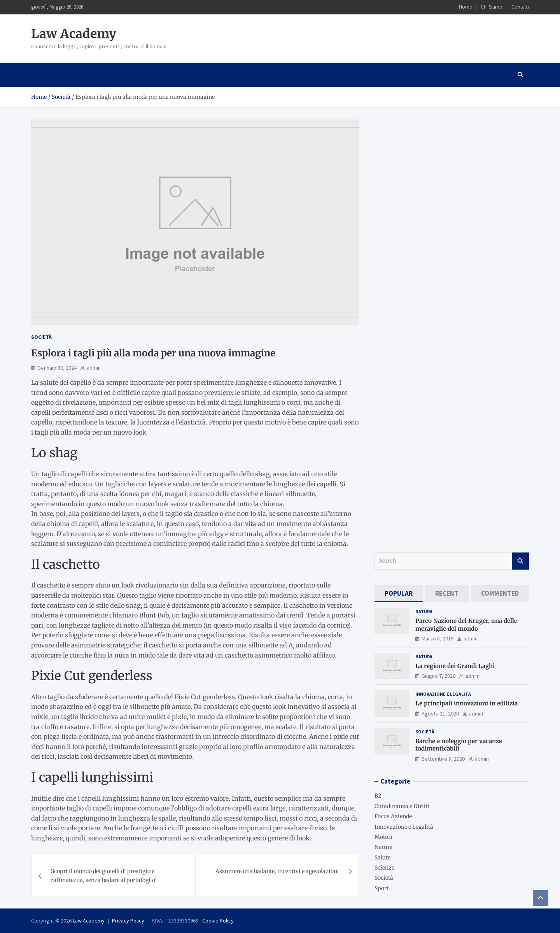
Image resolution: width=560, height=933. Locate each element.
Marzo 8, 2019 (437, 638)
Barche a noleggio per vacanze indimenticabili (459, 745)
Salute (382, 858)
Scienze (384, 868)
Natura (424, 611)
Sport (381, 888)
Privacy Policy (128, 921)
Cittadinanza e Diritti (402, 806)
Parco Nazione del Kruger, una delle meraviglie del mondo (466, 625)
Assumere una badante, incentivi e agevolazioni (277, 871)
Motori (383, 837)
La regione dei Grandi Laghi (455, 666)
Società (41, 337)
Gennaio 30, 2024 (57, 368)
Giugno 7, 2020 (438, 676)
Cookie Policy (218, 921)
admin (94, 368)
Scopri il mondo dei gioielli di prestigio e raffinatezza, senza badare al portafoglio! (104, 875)
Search (520, 561)
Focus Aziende (393, 816)
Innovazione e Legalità (443, 694)
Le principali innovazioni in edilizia (466, 703)
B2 (378, 796)
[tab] (399, 594)
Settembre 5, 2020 (443, 759)
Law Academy (74, 34)
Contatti (520, 7)
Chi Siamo (492, 7)
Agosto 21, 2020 (440, 714)
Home (465, 7)
